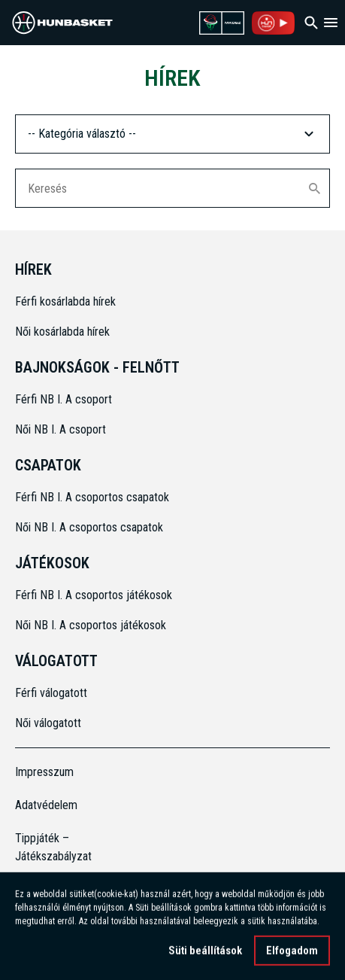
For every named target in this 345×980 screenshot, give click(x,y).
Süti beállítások (205, 953)
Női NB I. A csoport (61, 429)
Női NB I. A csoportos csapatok (91, 527)
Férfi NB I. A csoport (64, 399)
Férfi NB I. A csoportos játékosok (94, 595)
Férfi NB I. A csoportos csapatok (94, 497)
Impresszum (44, 772)
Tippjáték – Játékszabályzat (53, 847)
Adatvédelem (46, 805)
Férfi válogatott (51, 693)
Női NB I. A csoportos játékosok (91, 625)
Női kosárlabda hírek (62, 332)
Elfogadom (292, 953)
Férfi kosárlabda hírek (65, 301)
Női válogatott (48, 723)
